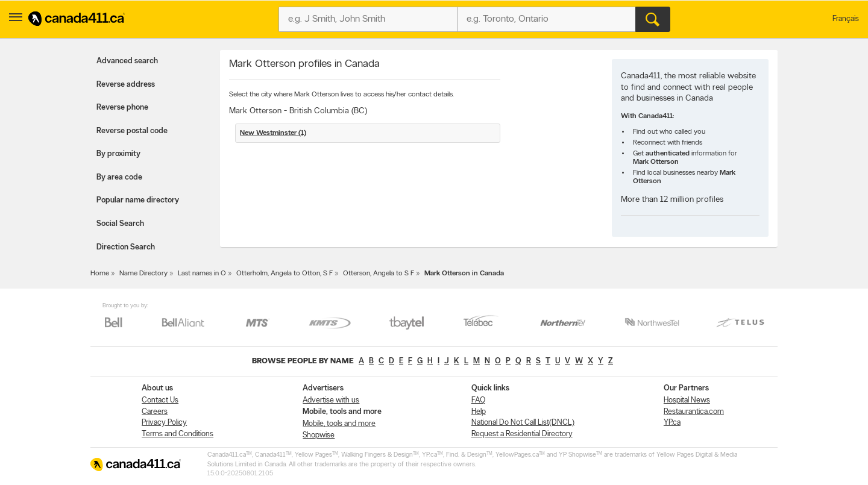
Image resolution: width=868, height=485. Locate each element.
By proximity (118, 154)
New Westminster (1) (273, 133)
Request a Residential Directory (522, 434)
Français (846, 19)
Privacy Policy (164, 423)
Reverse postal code (132, 131)
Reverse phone (122, 108)
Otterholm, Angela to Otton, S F (285, 274)
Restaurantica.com (694, 412)
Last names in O (202, 274)
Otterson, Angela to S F (379, 274)
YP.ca (672, 423)
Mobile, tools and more (339, 424)
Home (100, 274)
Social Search (120, 224)
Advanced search (127, 61)
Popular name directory (138, 200)
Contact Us (160, 400)
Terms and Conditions (178, 434)
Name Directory (143, 274)
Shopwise (319, 435)
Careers (155, 412)
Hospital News (687, 400)
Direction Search (126, 247)
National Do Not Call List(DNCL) (523, 423)
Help (479, 412)
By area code (119, 177)
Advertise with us (331, 400)
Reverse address (126, 85)
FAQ (478, 400)
